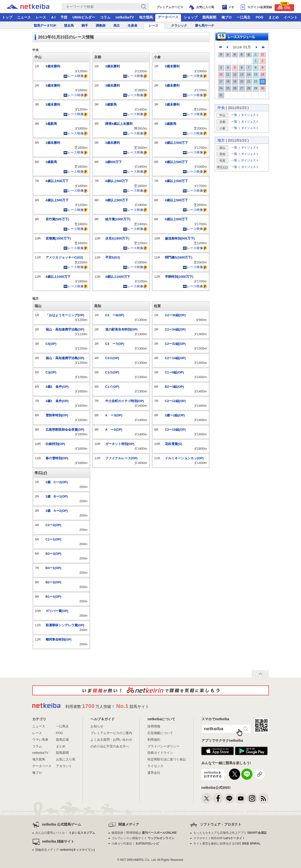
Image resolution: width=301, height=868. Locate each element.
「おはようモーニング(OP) (65, 315)
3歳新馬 (51, 124)
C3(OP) (51, 372)
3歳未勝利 (53, 66)
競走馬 (69, 26)
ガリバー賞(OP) (57, 611)
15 (256, 74)
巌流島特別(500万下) (180, 238)
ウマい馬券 (40, 740)
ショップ (191, 17)
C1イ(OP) (112, 387)
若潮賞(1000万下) (58, 238)
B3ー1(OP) (53, 568)
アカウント (64, 766)
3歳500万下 (114, 162)
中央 (221, 108)
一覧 (234, 115)
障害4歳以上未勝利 (119, 124)
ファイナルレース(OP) (121, 458)
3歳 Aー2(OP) (57, 511)
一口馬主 (244, 17)
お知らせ (97, 726)
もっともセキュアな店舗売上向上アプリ (230, 833)
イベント (291, 17)
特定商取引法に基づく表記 (167, 759)
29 (256, 88)
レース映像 (73, 76)
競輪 (284, 7)
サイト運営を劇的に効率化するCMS (227, 844)
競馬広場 (62, 740)
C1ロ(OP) (112, 372)
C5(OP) (51, 344)
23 (262, 81)
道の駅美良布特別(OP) (121, 329)
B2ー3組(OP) (174, 387)
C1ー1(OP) (53, 539)
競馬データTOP (45, 26)
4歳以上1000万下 (58, 277)
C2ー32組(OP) (175, 344)
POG (259, 17)
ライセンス (155, 766)
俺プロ (227, 17)
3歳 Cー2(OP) (57, 482)
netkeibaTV (125, 17)
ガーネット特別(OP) (120, 444)
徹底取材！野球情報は (144, 833)
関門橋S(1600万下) (179, 257)
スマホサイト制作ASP (219, 838)
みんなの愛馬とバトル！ (65, 833)
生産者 (133, 26)
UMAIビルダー (84, 17)
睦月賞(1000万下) (118, 219)
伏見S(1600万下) (117, 238)
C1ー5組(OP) (174, 372)
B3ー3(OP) (53, 554)
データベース (168, 17)
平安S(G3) (113, 257)
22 (256, 81)
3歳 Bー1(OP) (57, 496)
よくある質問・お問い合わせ (111, 740)
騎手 (85, 26)
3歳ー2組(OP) (175, 415)
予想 (64, 17)
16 (262, 74)
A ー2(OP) (114, 430)
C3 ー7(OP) (115, 344)
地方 (221, 140)
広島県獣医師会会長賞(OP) (65, 430)
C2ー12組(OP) (175, 401)
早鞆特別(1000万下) (179, 277)
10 (221, 74)
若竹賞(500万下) (57, 219)
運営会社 (154, 773)
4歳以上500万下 (57, 181)
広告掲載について (160, 733)
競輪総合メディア (65, 850)
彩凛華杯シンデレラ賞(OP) (65, 625)
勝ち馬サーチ (205, 26)
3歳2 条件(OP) (57, 387)
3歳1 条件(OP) (57, 401)
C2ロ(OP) (112, 358)
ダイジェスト (250, 115)
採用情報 (154, 726)
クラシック (179, 26)
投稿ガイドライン (160, 753)
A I (53, 17)
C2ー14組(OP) (175, 358)
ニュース (24, 17)
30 (262, 88)
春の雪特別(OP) (57, 458)
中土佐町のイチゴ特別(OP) (125, 401)
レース (41, 17)
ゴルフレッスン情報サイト (143, 838)
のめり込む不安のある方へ (110, 746)
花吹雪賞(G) (174, 444)
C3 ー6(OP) (115, 315)
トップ (7, 17)
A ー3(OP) (114, 415)
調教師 (101, 26)
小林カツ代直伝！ (135, 844)
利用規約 (154, 740)
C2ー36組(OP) (175, 315)
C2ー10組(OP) (175, 430)
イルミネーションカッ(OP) (184, 458)
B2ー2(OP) (53, 582)
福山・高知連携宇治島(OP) (65, 329)
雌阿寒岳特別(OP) (59, 639)
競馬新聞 (209, 17)
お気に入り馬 (66, 759)
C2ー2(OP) (53, 525)
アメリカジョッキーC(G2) (64, 257)
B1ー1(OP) (53, 597)
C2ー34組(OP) (175, 329)
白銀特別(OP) (55, 444)
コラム (105, 17)
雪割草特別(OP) (57, 415)
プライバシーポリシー (163, 746)
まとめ (274, 17)
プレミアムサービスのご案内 (111, 733)
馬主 (117, 26)
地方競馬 (146, 17)
